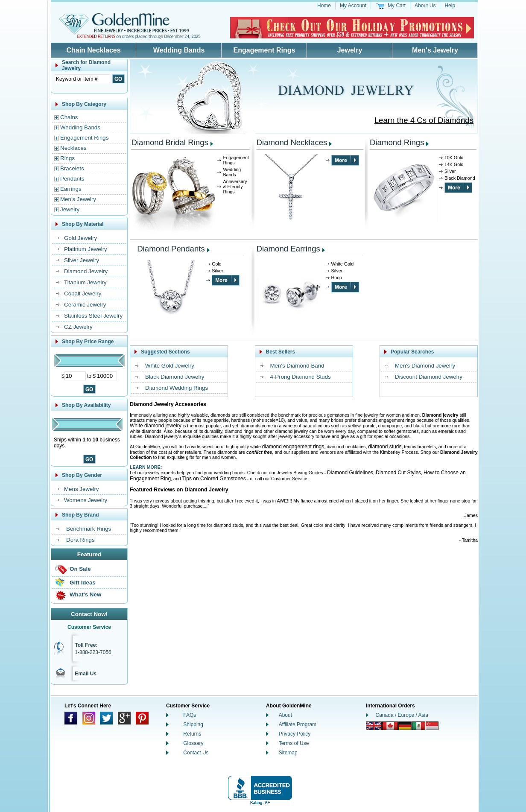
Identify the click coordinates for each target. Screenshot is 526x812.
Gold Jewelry (80, 238)
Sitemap (288, 753)
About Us (425, 6)
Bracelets (72, 168)
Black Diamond (460, 178)
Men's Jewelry (435, 50)
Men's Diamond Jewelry (425, 366)
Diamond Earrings (288, 249)
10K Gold (454, 158)
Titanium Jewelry (85, 282)
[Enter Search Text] (82, 79)
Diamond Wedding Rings (177, 388)
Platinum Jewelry (86, 249)
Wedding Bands (179, 50)
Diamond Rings (397, 142)
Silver (450, 171)
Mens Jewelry (81, 489)
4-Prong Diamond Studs (301, 377)
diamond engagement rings (293, 447)
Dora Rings (80, 540)
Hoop (337, 277)
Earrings (71, 189)
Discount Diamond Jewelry (429, 377)
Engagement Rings (264, 50)
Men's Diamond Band (297, 366)
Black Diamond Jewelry (175, 377)
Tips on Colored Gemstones (214, 479)
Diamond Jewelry (86, 271)
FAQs (190, 715)
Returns (192, 734)
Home (324, 6)
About (285, 715)
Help (450, 6)
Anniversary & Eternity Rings (235, 187)
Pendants (72, 179)
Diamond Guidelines (350, 473)
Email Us (86, 674)
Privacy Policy (295, 734)
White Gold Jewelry (170, 366)
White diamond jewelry (156, 426)
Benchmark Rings (89, 529)
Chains (69, 117)
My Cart (397, 6)
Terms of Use (294, 743)
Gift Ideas (83, 583)
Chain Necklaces (93, 50)
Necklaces (73, 148)
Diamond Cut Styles (398, 473)
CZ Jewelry (78, 327)
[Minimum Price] (75, 376)
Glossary (193, 743)
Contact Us (196, 753)
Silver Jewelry (82, 260)
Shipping (193, 724)
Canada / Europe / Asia (402, 715)
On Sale (80, 569)
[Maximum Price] (106, 376)
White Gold (343, 264)
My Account (353, 6)
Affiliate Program (298, 724)
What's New (85, 594)
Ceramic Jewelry (85, 305)
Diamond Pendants (171, 249)
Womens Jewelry (86, 500)
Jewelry (350, 50)
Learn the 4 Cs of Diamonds (424, 120)
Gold (217, 264)
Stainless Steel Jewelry (93, 316)
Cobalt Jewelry (83, 294)
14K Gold (454, 164)
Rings (67, 158)
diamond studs (385, 447)
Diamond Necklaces (292, 142)
